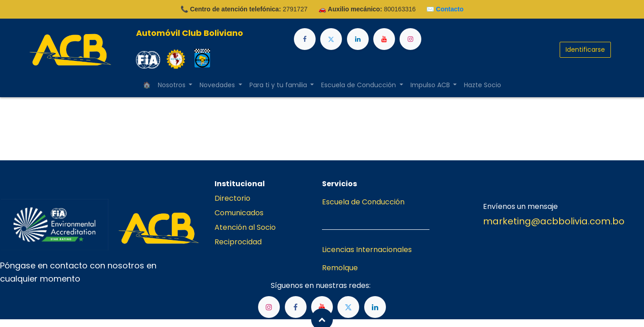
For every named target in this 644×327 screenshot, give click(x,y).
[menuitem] (147, 85)
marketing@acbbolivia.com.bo (554, 221)
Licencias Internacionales (367, 250)
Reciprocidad (238, 242)
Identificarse (585, 50)
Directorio (232, 198)
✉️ (445, 9)
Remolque (340, 268)
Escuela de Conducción (363, 202)
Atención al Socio (245, 227)
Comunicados (239, 213)
